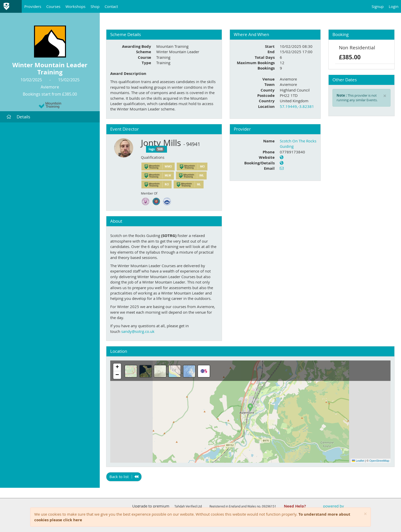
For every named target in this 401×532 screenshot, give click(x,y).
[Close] (365, 514)
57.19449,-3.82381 (297, 106)
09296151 (269, 506)
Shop (95, 6)
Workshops (75, 6)
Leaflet (358, 461)
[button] (250, 408)
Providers (33, 6)
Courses (53, 6)
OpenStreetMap (379, 461)
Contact (111, 6)
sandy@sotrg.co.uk (138, 331)
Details (18, 117)
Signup (378, 6)
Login (394, 6)
